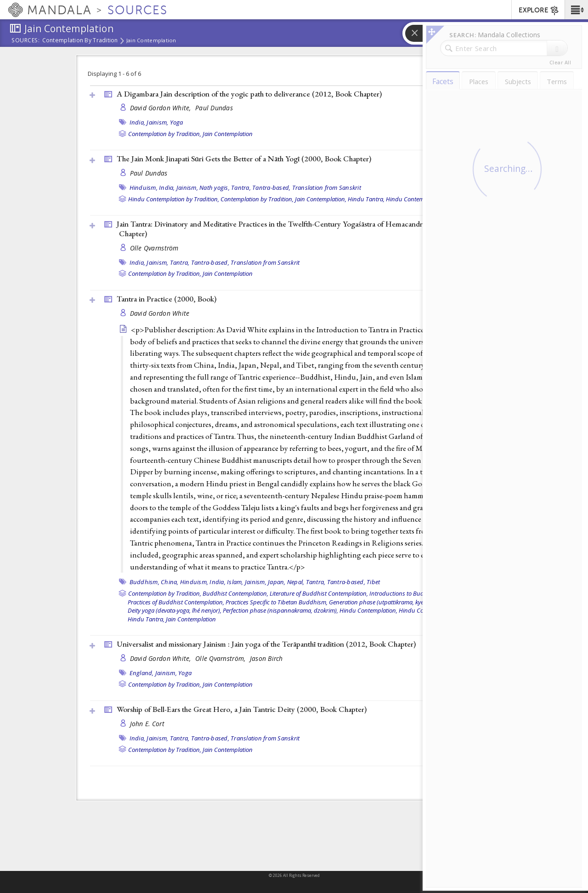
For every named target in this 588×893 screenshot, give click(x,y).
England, (142, 673)
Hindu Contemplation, (368, 610)
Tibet (373, 582)
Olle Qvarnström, (221, 658)
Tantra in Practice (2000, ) (167, 299)
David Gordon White (160, 313)
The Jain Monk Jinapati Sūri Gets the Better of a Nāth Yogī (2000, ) (244, 159)
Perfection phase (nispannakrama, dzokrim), (280, 610)
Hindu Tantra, (366, 199)
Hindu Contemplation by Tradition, (174, 199)
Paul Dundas (214, 108)
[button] (576, 10)
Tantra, (241, 188)
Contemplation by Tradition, (165, 134)
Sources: (26, 41)
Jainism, (157, 122)
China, (170, 582)
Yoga (177, 122)
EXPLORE (539, 11)
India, (138, 122)
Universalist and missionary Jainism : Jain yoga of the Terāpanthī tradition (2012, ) (266, 644)
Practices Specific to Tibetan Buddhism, (277, 602)
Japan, (277, 582)
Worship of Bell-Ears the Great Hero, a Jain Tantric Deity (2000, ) (242, 709)
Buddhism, (144, 582)
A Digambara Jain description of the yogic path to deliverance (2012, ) (249, 94)
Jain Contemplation (151, 40)
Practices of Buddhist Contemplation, (176, 602)
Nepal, (296, 582)
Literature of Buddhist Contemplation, (319, 593)
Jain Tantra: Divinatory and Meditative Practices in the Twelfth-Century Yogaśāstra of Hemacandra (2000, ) (292, 229)
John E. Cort (147, 724)
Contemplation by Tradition (80, 41)
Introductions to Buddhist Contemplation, (424, 593)
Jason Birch (266, 658)
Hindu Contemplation (414, 199)
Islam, (235, 582)
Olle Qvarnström (154, 248)
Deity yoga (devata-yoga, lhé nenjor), (175, 610)
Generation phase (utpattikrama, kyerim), (382, 602)
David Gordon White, (162, 108)
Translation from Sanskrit (327, 188)
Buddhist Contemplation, (235, 593)
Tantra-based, (271, 188)
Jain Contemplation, (321, 199)
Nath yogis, (215, 188)
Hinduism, (144, 188)
